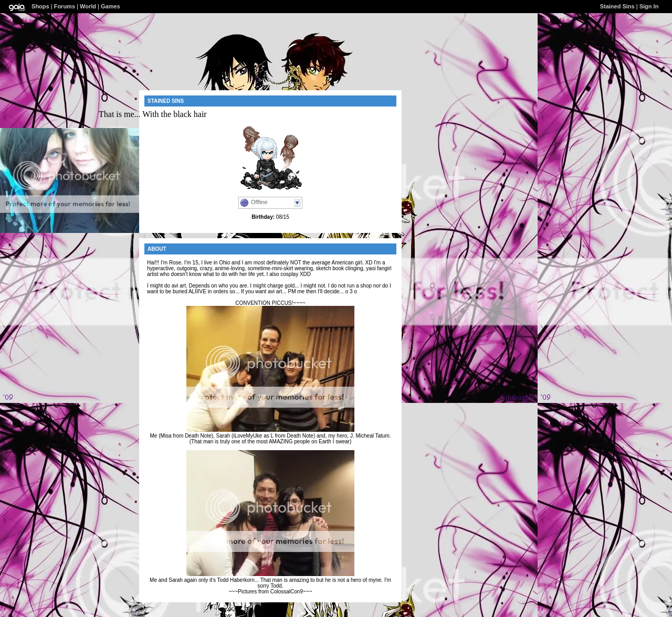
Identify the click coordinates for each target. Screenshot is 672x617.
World (88, 6)
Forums (65, 6)
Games (111, 6)
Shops (40, 6)
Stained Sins (617, 6)
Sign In (649, 6)
